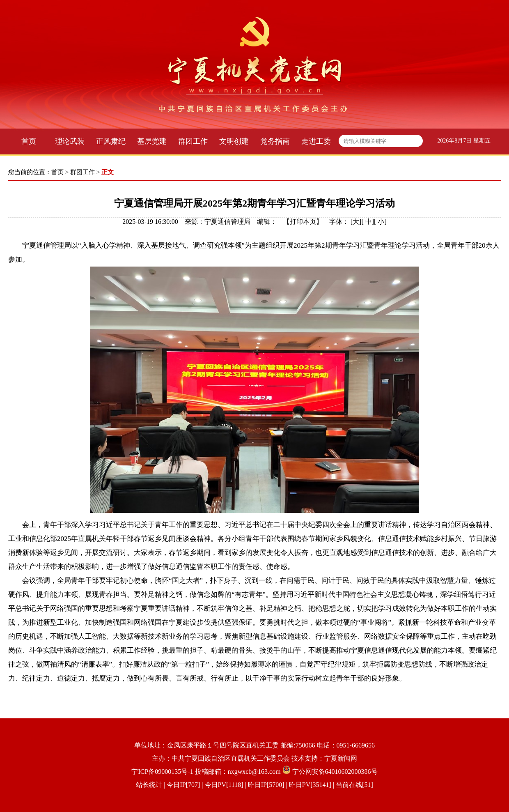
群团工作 (193, 141)
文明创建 (234, 141)
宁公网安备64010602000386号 (335, 772)
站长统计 (149, 785)
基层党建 (152, 141)
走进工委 (316, 141)
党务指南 (275, 141)
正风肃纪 (111, 141)
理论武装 (70, 141)
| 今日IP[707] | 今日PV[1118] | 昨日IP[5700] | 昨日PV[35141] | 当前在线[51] (267, 785)
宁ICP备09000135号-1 (162, 772)
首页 (29, 141)
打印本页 (303, 222)
